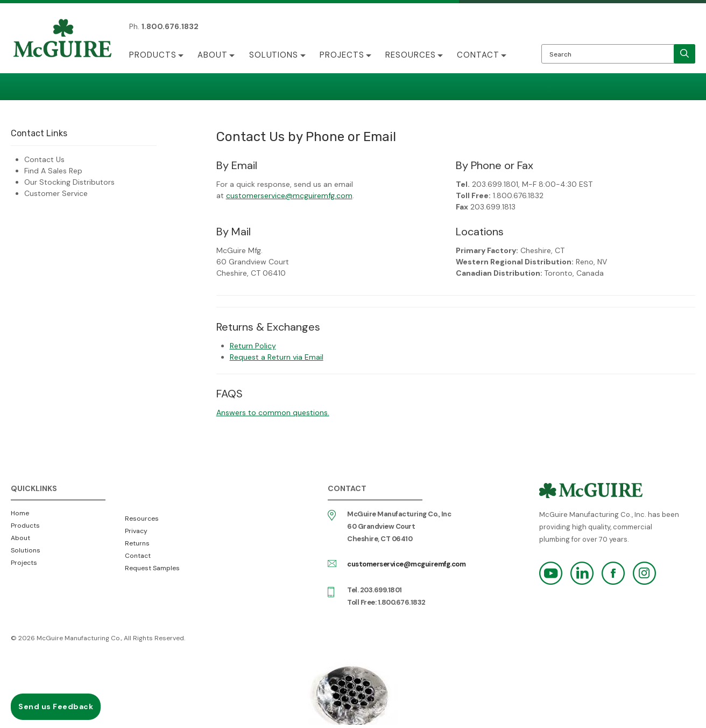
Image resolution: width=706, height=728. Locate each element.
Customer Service (56, 193)
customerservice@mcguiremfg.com (289, 195)
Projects (343, 55)
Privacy (136, 531)
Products (153, 55)
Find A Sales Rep (53, 171)
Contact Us (44, 159)
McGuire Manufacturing (62, 39)
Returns (137, 543)
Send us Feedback (56, 706)
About (213, 55)
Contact (480, 55)
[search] (684, 54)
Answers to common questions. (273, 412)
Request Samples (152, 568)
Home (20, 513)
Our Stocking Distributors (69, 182)
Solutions (274, 55)
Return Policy (253, 346)
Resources (412, 55)
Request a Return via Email (277, 357)
